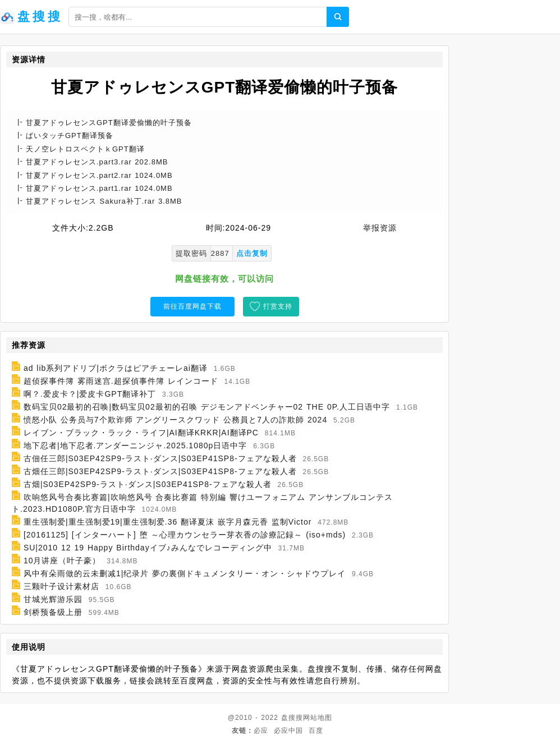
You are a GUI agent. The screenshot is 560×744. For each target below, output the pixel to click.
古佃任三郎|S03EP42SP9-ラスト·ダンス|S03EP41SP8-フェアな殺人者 (160, 458)
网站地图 (318, 718)
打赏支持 (278, 306)
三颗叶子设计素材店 (61, 586)
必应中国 (288, 731)
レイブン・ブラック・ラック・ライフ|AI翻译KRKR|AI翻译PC (141, 433)
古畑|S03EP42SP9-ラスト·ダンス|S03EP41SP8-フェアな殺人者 (148, 484)
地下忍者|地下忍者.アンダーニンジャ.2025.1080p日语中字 (135, 446)
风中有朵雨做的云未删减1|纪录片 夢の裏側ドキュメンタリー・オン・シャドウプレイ (185, 573)
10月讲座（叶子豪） (62, 561)
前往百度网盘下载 (192, 306)
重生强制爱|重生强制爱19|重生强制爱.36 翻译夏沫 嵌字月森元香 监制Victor (168, 522)
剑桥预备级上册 (53, 612)
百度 (316, 731)
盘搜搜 (292, 718)
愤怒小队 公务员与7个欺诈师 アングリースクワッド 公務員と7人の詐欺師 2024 (175, 420)
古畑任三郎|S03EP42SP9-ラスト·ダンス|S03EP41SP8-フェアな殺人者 (160, 471)
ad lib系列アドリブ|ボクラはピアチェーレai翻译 (116, 368)
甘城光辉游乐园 (53, 599)
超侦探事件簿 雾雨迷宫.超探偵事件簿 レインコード (121, 381)
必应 (261, 731)
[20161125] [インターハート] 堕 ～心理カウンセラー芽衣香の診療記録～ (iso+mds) (185, 535)
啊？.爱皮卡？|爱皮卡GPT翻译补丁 (90, 394)
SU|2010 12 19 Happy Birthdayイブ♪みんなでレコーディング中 (148, 548)
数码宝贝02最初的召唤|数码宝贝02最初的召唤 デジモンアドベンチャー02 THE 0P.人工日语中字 (207, 407)
